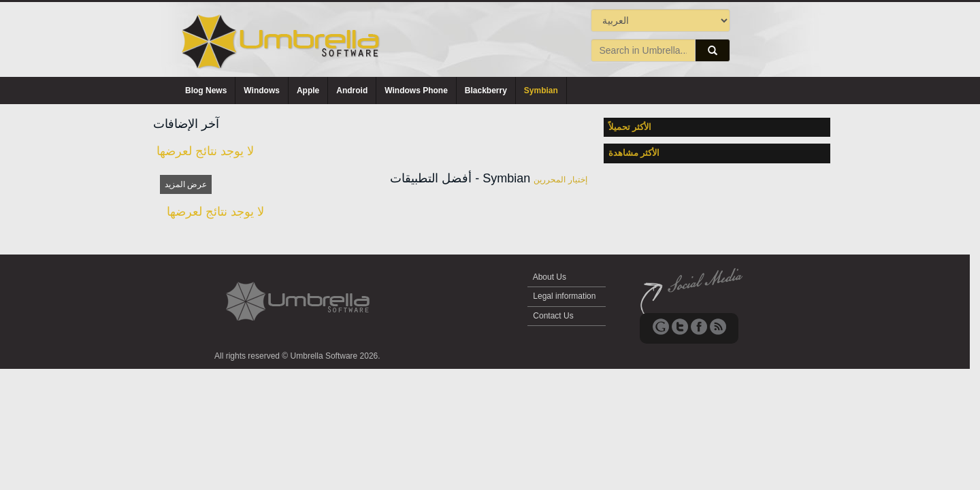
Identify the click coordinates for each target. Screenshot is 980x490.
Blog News (206, 91)
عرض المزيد (186, 184)
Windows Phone (416, 91)
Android (352, 91)
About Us (550, 277)
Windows (262, 91)
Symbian (541, 91)
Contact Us (553, 316)
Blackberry (486, 91)
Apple (308, 91)
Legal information (565, 296)
